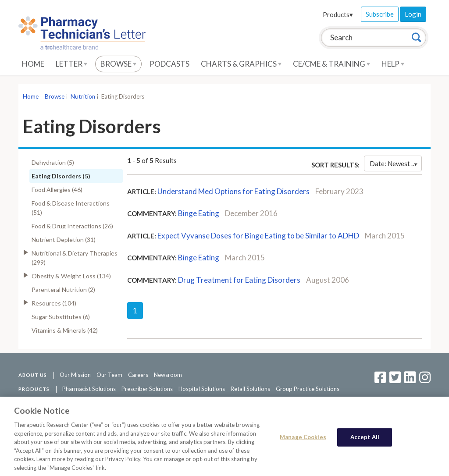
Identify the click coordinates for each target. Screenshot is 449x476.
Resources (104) (54, 303)
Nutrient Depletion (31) (64, 240)
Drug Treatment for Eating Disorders (239, 280)
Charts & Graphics (241, 64)
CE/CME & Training (331, 64)
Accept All (365, 439)
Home (33, 64)
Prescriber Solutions (147, 389)
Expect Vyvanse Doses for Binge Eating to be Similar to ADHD (258, 236)
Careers (138, 375)
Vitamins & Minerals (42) (65, 330)
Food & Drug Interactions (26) (72, 226)
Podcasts (169, 64)
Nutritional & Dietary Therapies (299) (75, 258)
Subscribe (380, 14)
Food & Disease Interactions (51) (71, 208)
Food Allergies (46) (57, 190)
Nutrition (83, 96)
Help (393, 64)
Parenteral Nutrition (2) (63, 290)
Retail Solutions (250, 389)
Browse (118, 64)
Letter (71, 64)
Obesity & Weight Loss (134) (71, 276)
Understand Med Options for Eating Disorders (233, 191)
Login (413, 14)
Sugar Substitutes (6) (61, 317)
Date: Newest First (396, 163)
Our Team (109, 375)
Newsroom (168, 375)
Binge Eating (199, 213)
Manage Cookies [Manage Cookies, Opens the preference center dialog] (303, 439)
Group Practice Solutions (308, 389)
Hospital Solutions (202, 389)
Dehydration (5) (53, 162)
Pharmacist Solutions (89, 389)
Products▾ (338, 14)
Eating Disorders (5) (61, 176)
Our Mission (75, 375)
